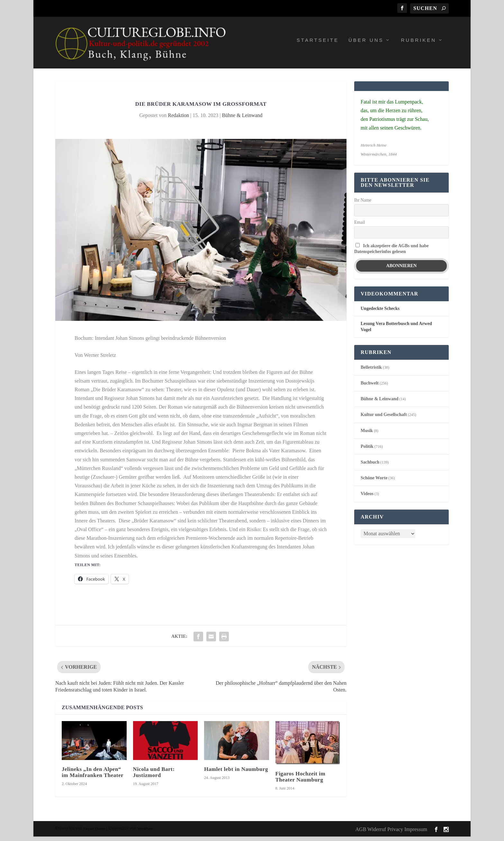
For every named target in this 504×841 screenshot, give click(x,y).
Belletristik (371, 372)
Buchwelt (370, 388)
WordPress (145, 833)
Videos (367, 498)
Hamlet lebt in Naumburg (236, 774)
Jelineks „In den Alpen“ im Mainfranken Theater (93, 777)
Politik (367, 451)
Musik (367, 435)
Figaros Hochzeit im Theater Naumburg (301, 781)
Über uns (366, 45)
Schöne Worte (374, 483)
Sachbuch (370, 467)
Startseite (318, 45)
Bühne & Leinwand (242, 120)
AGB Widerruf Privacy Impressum (391, 834)
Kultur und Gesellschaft (384, 419)
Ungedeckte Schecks (380, 313)
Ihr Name (363, 205)
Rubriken (419, 45)
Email (360, 227)
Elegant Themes (94, 833)
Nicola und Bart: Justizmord (154, 777)
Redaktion (178, 120)
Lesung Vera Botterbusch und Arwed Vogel (396, 331)
